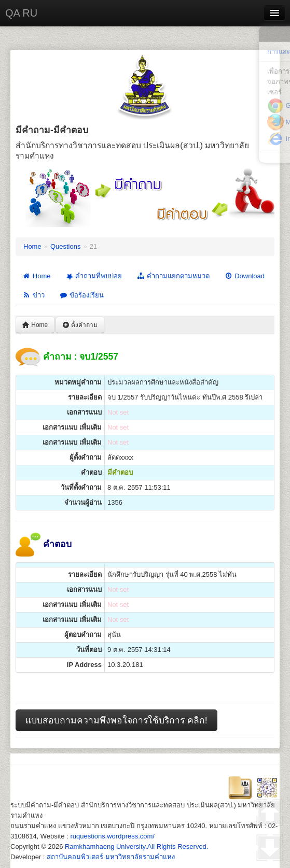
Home (32, 246)
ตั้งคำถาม (80, 325)
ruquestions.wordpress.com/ (112, 836)
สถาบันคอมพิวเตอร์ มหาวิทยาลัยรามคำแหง (111, 857)
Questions (66, 246)
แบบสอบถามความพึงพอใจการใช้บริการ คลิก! (116, 720)
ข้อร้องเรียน (81, 295)
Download (244, 276)
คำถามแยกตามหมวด (173, 276)
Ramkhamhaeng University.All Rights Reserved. (136, 846)
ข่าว (33, 295)
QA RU (21, 13)
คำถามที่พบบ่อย (93, 276)
